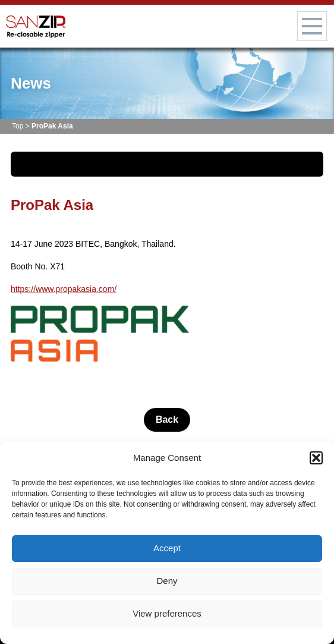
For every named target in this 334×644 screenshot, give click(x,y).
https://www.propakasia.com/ (64, 289)
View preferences (167, 613)
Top (18, 126)
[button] (316, 458)
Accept (167, 548)
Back (167, 420)
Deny (167, 581)
